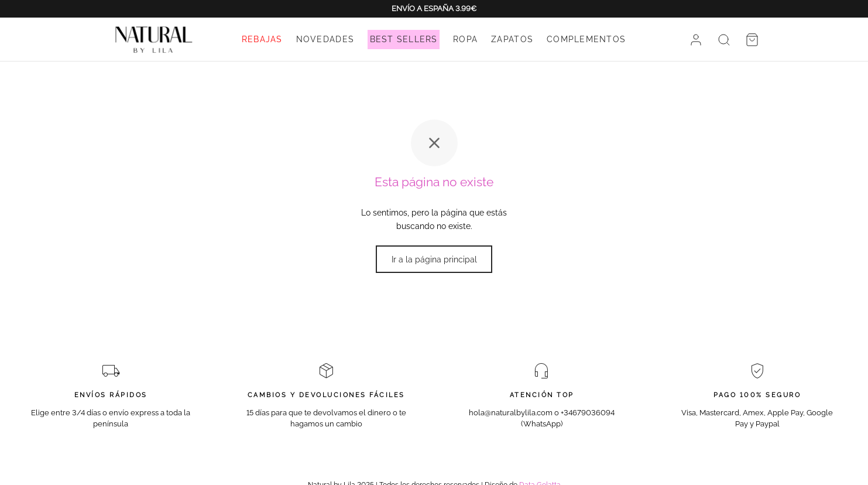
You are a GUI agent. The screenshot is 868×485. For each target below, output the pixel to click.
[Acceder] (696, 40)
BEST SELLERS (404, 39)
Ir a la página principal (434, 259)
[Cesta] (752, 40)
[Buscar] (724, 40)
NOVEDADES (325, 39)
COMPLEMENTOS (586, 39)
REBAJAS (262, 39)
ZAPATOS (512, 39)
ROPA (465, 39)
